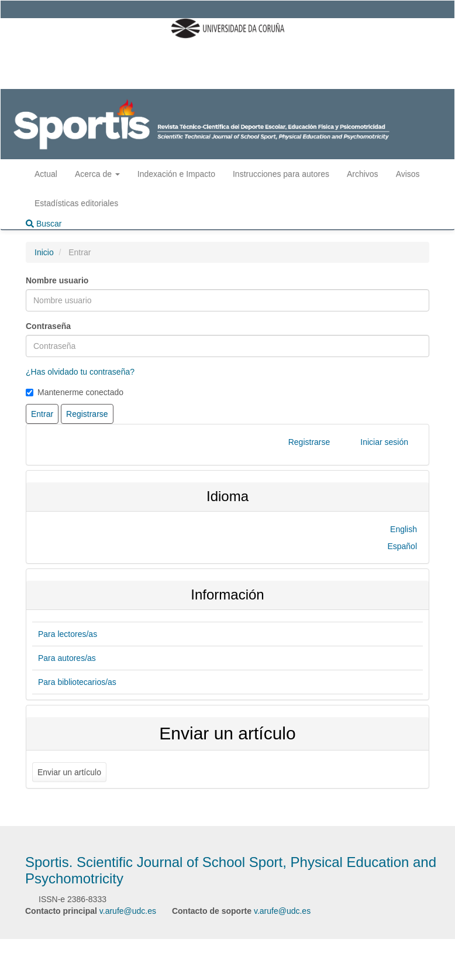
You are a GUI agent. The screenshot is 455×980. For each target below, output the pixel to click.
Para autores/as (67, 658)
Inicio (44, 252)
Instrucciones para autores (281, 174)
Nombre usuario (57, 280)
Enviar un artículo (69, 772)
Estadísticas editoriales (76, 203)
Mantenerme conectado (75, 392)
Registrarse (309, 442)
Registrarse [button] (87, 414)
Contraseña (48, 326)
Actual (46, 174)
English (404, 529)
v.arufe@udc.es (128, 911)
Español (402, 546)
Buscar (44, 224)
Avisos (408, 174)
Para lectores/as (68, 634)
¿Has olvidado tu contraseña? (80, 372)
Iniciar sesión (384, 442)
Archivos (363, 174)
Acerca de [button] (97, 174)
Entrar (42, 414)
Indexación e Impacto (176, 174)
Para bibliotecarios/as (77, 682)
